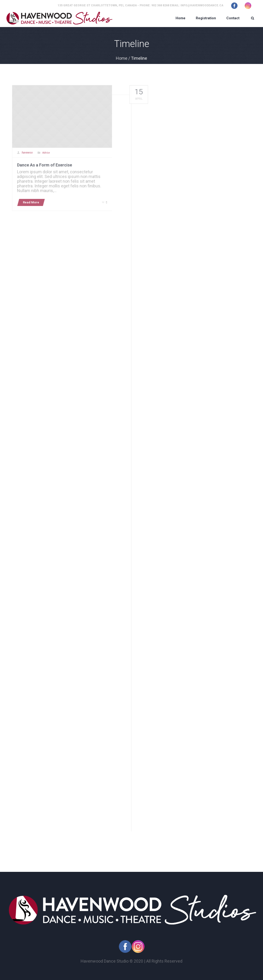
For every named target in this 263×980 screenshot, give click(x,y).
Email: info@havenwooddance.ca (197, 5)
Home (122, 58)
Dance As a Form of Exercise (42, 165)
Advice (44, 152)
